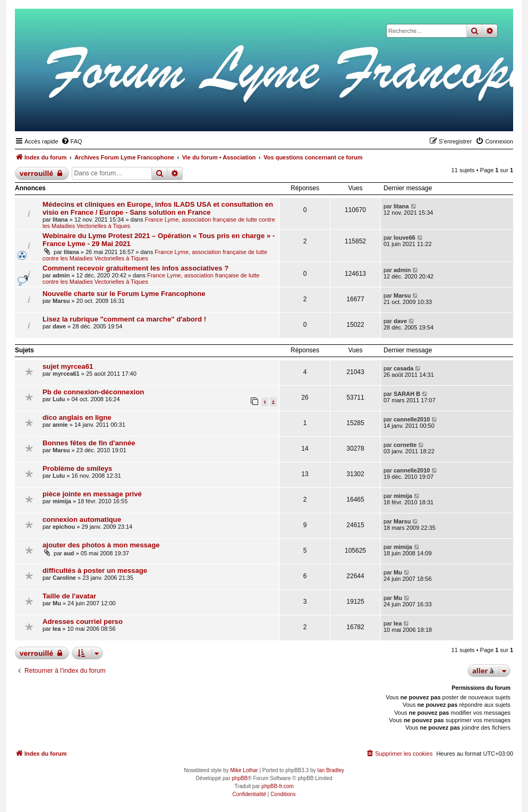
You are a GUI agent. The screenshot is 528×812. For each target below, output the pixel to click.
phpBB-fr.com (278, 786)
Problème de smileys (77, 468)
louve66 (404, 238)
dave (59, 326)
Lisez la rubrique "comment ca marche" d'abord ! (124, 319)
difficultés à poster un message (95, 570)
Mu (398, 572)
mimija (62, 501)
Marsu (61, 301)
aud (69, 553)
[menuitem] (72, 141)
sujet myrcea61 (68, 366)
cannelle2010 (412, 419)
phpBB (240, 778)
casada (403, 368)
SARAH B (407, 394)
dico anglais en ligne (77, 417)
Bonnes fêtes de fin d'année (89, 443)
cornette (405, 445)
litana (60, 219)
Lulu (59, 399)
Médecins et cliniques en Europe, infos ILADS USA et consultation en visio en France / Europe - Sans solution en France (158, 208)
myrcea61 (66, 374)
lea (57, 629)
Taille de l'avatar (69, 596)
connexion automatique (82, 519)
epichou (64, 527)
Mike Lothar (244, 770)
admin (61, 275)
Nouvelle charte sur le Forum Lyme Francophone (124, 294)
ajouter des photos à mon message (101, 545)
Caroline (64, 578)
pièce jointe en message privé (92, 494)
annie (60, 425)
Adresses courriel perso (83, 621)
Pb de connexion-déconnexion (93, 392)
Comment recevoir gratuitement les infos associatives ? (135, 268)
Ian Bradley (331, 770)
